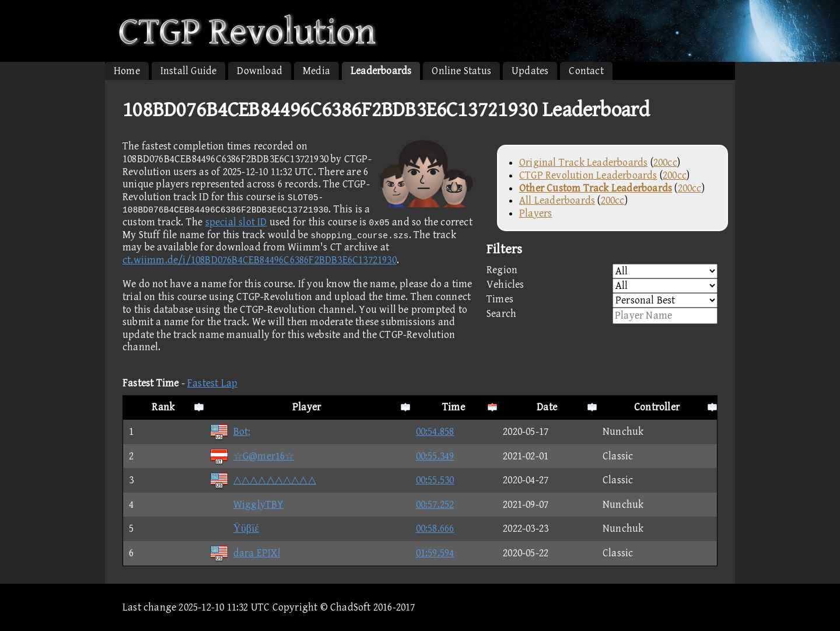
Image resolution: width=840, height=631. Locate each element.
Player (307, 407)
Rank (163, 407)
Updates (530, 71)
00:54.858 (435, 432)
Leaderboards (381, 71)
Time (454, 407)
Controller (657, 407)
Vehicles (602, 286)
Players (535, 213)
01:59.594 (435, 553)
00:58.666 (435, 529)
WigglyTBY (247, 505)
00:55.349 (435, 456)
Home (127, 71)
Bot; (230, 432)
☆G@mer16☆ (252, 456)
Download (260, 71)
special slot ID (236, 222)
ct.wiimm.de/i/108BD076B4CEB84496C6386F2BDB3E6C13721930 (260, 260)
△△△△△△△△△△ (263, 480)
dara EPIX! (245, 553)
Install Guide (189, 71)
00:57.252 (435, 505)
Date (547, 407)
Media (316, 71)
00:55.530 (435, 480)
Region (602, 271)
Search (602, 316)
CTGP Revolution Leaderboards (588, 175)
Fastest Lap (212, 383)
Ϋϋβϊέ (234, 529)
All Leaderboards (557, 201)
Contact (586, 71)
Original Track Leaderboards (583, 163)
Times (602, 300)
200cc (665, 163)
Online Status (461, 71)
